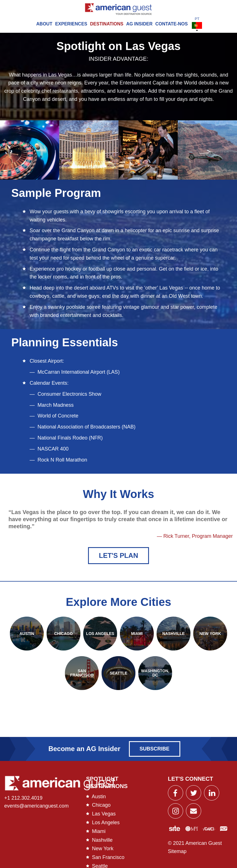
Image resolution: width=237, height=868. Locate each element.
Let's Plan (118, 557)
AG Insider (139, 24)
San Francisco (108, 859)
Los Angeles (106, 824)
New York (103, 850)
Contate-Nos (172, 24)
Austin (99, 798)
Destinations (107, 24)
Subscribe (155, 750)
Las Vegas (104, 815)
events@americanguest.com (36, 807)
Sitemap (177, 853)
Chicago (101, 806)
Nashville (102, 841)
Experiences (71, 24)
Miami (99, 832)
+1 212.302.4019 (23, 799)
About (44, 24)
